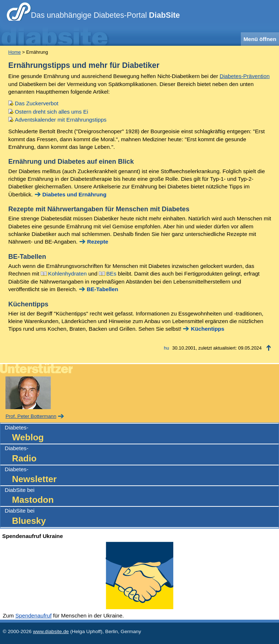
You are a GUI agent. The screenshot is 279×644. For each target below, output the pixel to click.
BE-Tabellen (103, 289)
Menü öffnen (260, 39)
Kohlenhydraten (67, 274)
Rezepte (98, 242)
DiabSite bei (142, 496)
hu (166, 348)
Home (15, 52)
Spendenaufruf (33, 616)
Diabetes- (142, 434)
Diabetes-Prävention (245, 76)
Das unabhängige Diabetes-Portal (105, 15)
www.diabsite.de (51, 631)
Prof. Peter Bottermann (31, 416)
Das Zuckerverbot (37, 103)
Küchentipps (207, 329)
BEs (111, 274)
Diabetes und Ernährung (74, 194)
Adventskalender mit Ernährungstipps (61, 120)
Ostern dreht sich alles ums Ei (52, 112)
